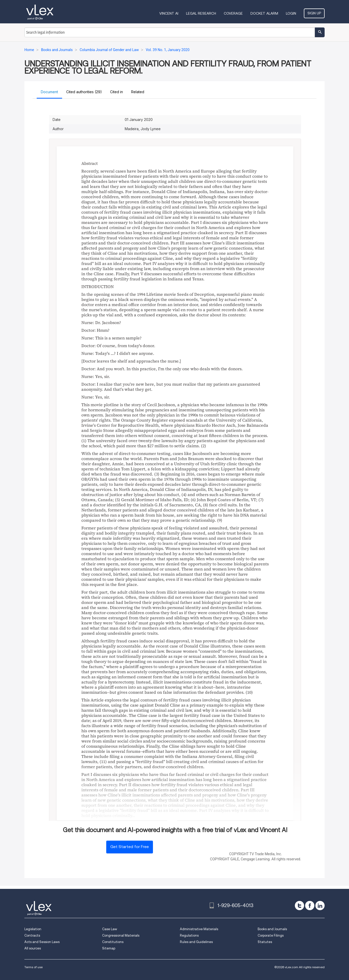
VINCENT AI (169, 13)
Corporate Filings (271, 935)
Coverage (233, 13)
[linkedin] (320, 906)
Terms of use (33, 967)
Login (291, 13)
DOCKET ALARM (264, 13)
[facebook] (310, 906)
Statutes (265, 942)
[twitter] (299, 906)
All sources (33, 948)
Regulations (189, 935)
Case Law (110, 929)
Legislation (33, 929)
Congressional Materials (121, 935)
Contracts (32, 935)
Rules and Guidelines (196, 942)
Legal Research (201, 13)
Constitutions (113, 942)
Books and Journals (272, 929)
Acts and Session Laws (42, 942)
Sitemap (109, 948)
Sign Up (314, 13)
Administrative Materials (199, 929)
